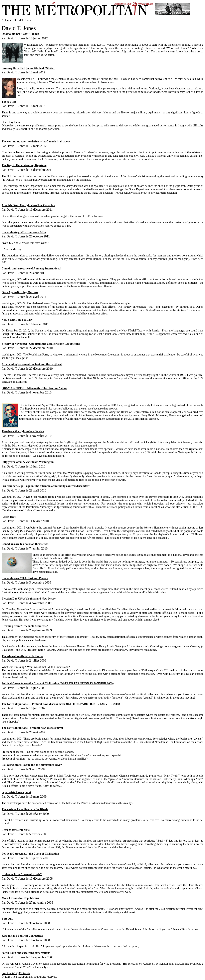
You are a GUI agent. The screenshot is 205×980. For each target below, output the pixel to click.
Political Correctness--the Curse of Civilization (30, 854)
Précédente (8, 973)
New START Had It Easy (17, 320)
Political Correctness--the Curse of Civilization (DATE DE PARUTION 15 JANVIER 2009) (58, 683)
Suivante (25, 973)
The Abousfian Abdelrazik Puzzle (22, 656)
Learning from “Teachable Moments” (25, 626)
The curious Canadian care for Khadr (25, 809)
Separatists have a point (16, 792)
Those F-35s (9, 102)
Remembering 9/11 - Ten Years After (24, 232)
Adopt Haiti (9, 517)
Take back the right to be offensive (23, 431)
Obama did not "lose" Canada (20, 34)
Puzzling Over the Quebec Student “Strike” (28, 68)
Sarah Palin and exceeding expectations (26, 953)
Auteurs (6, 20)
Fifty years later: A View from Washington (28, 462)
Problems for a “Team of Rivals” (22, 874)
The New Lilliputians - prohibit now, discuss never (32, 728)
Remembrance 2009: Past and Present (25, 578)
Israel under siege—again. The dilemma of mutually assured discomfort (46, 486)
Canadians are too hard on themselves (25, 544)
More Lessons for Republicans (20, 898)
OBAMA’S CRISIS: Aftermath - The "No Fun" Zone (34, 388)
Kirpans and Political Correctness (22, 936)
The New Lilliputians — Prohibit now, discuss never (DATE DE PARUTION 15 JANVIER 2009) (61, 704)
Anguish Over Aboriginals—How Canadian (28, 205)
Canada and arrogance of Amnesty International (31, 268)
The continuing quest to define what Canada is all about (36, 141)
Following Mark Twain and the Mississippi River (32, 765)
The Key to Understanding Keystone (24, 165)
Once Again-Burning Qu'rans (20, 292)
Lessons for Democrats (16, 830)
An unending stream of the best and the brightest (32, 364)
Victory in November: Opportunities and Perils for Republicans (41, 344)
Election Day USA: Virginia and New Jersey (29, 599)
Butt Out (7, 919)
